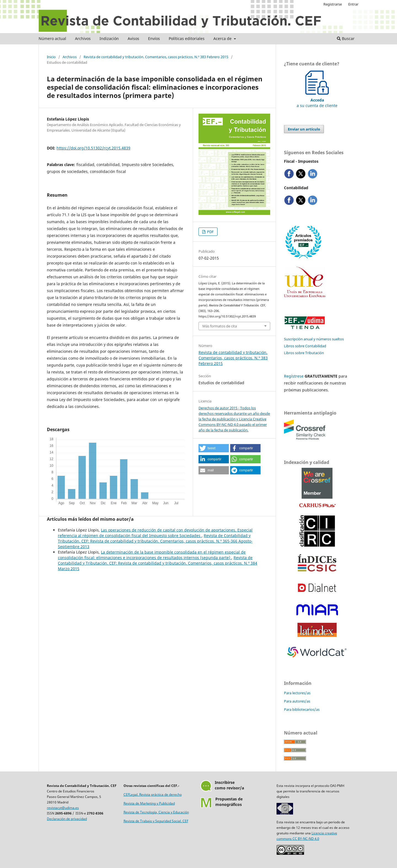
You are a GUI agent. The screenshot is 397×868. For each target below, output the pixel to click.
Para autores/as (297, 701)
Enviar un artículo (304, 129)
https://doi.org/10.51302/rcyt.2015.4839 (93, 148)
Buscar (346, 38)
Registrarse (333, 4)
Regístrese (294, 376)
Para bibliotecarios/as (302, 709)
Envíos (154, 38)
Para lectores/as (297, 693)
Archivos (83, 38)
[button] (214, 448)
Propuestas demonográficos (229, 802)
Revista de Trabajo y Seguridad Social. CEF (156, 821)
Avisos (133, 38)
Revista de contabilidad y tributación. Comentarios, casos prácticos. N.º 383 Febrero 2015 (156, 57)
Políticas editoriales (187, 38)
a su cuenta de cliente (317, 100)
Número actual (52, 38)
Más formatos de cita (220, 326)
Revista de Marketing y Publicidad (149, 803)
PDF (210, 232)
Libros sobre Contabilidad (305, 346)
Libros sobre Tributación (304, 353)
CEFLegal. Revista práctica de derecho (153, 794)
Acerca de (223, 38)
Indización (109, 38)
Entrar (353, 4)
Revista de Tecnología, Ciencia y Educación (156, 812)
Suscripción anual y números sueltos (314, 339)
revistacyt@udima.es (63, 808)
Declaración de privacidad (67, 819)
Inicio (51, 57)
